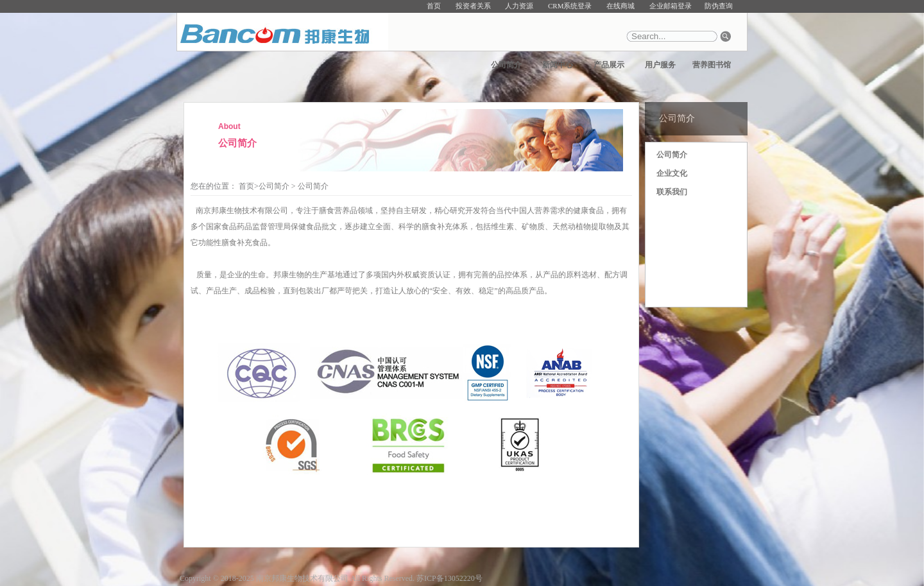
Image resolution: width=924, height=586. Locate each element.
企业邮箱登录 (671, 6)
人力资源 (519, 6)
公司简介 (506, 65)
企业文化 (672, 173)
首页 (434, 6)
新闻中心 (558, 65)
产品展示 (609, 65)
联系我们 (672, 192)
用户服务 (660, 65)
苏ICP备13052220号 (449, 578)
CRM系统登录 (570, 6)
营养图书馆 (712, 65)
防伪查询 (719, 6)
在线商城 (620, 6)
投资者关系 (473, 6)
